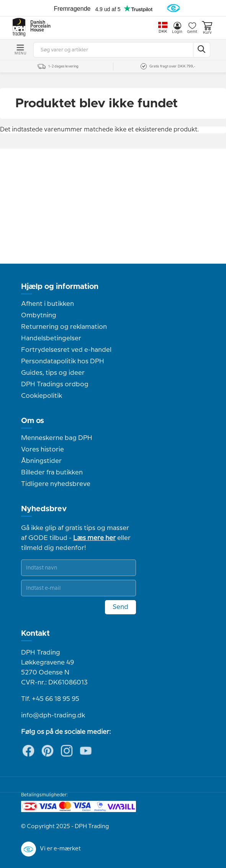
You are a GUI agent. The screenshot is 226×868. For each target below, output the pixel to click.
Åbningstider (41, 461)
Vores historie (43, 450)
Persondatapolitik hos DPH (63, 361)
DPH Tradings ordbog (55, 384)
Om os (33, 421)
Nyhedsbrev (44, 509)
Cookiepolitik (42, 396)
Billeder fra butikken (52, 473)
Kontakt (35, 633)
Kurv (207, 28)
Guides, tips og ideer (53, 373)
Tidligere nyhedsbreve (56, 484)
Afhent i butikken (47, 304)
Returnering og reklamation (64, 327)
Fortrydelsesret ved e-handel (66, 350)
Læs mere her (94, 538)
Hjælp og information (60, 287)
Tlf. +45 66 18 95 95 (50, 699)
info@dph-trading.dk (53, 715)
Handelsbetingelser (51, 338)
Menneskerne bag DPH (57, 438)
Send (120, 607)
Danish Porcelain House (38, 26)
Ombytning (39, 315)
